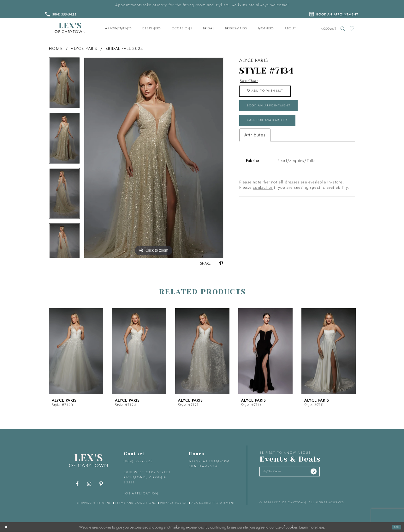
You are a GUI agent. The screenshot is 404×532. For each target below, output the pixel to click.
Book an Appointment (276, 113)
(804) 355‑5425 (138, 461)
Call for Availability (275, 131)
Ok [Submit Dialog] (395, 527)
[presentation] (76, 351)
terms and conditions (136, 503)
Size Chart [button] (251, 81)
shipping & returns (94, 503)
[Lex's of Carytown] (70, 28)
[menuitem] (119, 28)
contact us (263, 200)
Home (56, 48)
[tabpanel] (64, 85)
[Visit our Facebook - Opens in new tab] (77, 484)
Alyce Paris (84, 48)
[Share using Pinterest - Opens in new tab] (221, 264)
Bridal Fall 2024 (124, 48)
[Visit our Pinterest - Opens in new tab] (101, 484)
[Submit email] (329, 473)
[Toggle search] (343, 29)
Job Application (141, 493)
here (321, 527)
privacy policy (174, 503)
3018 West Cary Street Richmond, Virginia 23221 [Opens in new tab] (147, 477)
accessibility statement (213, 503)
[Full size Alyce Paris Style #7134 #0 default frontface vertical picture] (154, 158)
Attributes (255, 147)
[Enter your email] (298, 473)
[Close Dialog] (7, 527)
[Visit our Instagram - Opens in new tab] (89, 484)
